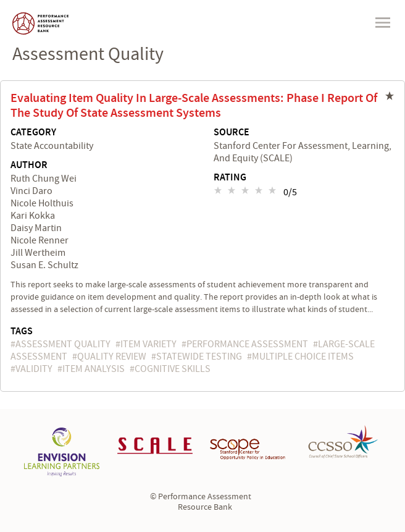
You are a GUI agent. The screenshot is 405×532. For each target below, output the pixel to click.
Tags (22, 331)
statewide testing (199, 357)
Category (33, 133)
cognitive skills (173, 369)
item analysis (94, 369)
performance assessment (247, 344)
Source (232, 133)
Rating (230, 178)
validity (34, 369)
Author (29, 166)
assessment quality (63, 344)
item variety (148, 344)
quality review (112, 357)
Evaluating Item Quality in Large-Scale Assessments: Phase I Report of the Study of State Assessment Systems (194, 106)
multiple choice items (303, 357)
